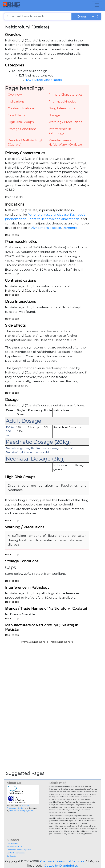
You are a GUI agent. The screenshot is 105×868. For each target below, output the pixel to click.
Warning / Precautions (65, 122)
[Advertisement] (52, 670)
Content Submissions (16, 853)
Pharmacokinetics (62, 101)
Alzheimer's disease (46, 228)
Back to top (12, 235)
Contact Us (11, 856)
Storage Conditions (22, 129)
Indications (16, 101)
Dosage (54, 115)
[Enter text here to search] (38, 16)
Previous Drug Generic (35, 642)
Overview (15, 95)
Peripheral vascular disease (48, 215)
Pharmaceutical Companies (19, 850)
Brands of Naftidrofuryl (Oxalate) (25, 142)
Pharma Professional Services (62, 861)
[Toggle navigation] (97, 5)
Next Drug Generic (62, 642)
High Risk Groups (21, 122)
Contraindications (21, 108)
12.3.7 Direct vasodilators (44, 80)
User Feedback (13, 843)
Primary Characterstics (66, 95)
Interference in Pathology (60, 131)
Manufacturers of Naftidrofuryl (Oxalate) (65, 142)
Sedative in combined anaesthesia (54, 219)
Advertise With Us (14, 847)
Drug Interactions (62, 108)
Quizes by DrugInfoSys (61, 866)
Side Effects (17, 115)
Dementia (70, 228)
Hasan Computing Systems (21, 811)
